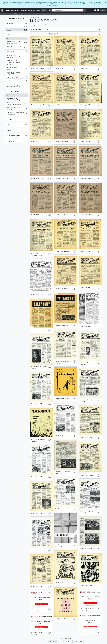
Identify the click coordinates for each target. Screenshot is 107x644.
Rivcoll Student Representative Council (17, 52)
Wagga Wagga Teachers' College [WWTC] (17, 73)
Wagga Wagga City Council (17, 77)
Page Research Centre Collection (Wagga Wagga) (17, 113)
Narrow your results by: (17, 18)
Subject (9, 130)
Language (10, 23)
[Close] (105, 2)
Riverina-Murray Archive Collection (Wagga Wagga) (17, 104)
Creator (9, 119)
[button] (95, 10)
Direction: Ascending (95, 34)
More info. (55, 6)
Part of (9, 35)
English (17, 30)
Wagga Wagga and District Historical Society (17, 47)
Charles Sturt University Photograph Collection (17, 42)
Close (39, 17)
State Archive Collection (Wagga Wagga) (17, 109)
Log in (103, 10)
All (7, 38)
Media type (10, 141)
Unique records (17, 27)
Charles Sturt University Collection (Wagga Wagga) (17, 99)
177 (77, 641)
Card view (53, 34)
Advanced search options (40, 29)
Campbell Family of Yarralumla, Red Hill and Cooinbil (17, 62)
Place (8, 125)
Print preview (35, 34)
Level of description (13, 136)
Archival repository (13, 91)
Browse (44, 10)
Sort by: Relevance (82, 34)
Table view (61, 34)
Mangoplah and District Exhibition (17, 81)
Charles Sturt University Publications (17, 57)
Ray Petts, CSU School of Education (17, 68)
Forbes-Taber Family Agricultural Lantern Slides (17, 86)
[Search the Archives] (68, 10)
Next (81, 641)
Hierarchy (44, 34)
